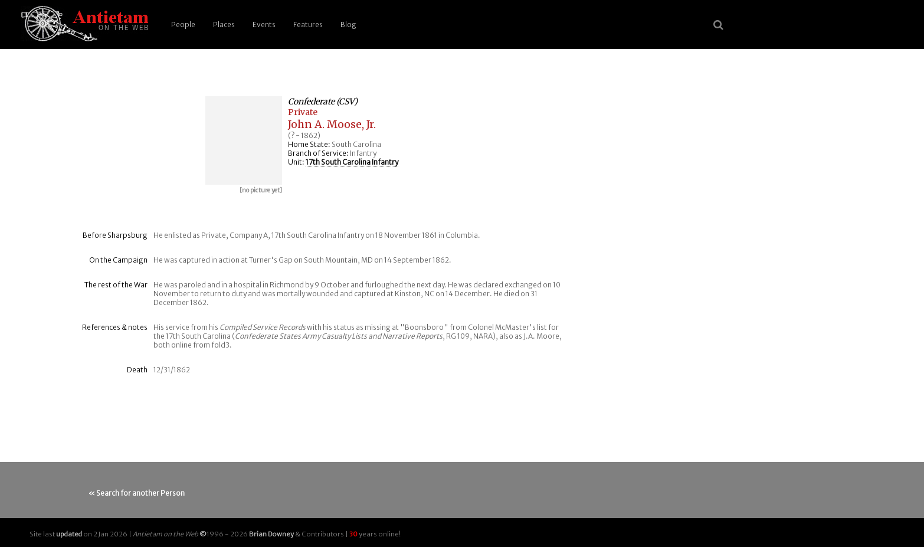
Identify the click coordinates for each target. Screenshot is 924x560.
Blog (348, 24)
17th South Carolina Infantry (352, 162)
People (183, 24)
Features (308, 24)
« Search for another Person (137, 493)
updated (69, 534)
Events (264, 24)
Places (224, 24)
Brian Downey (271, 534)
